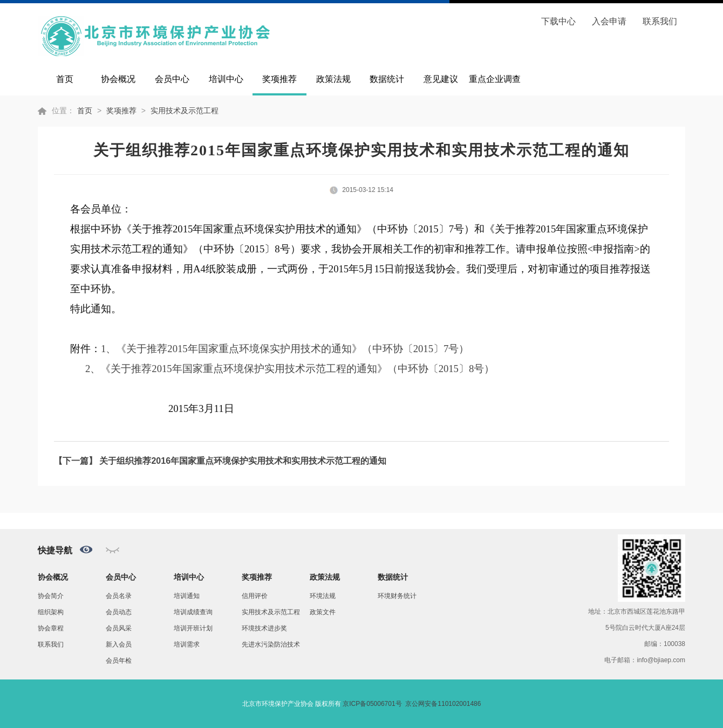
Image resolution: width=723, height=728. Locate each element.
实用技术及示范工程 (185, 111)
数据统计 (387, 79)
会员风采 (119, 628)
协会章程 (51, 628)
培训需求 (187, 644)
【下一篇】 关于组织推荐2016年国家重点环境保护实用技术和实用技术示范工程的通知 (220, 461)
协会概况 (118, 79)
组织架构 (51, 612)
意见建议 (441, 79)
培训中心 (226, 79)
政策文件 (323, 612)
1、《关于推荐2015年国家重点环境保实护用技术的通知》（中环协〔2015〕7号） (285, 349)
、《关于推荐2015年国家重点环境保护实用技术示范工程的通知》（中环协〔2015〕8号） (292, 369)
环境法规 (323, 596)
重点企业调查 (495, 79)
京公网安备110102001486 (443, 704)
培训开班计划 (193, 628)
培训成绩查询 (193, 612)
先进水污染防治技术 (271, 644)
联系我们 (660, 21)
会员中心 (172, 79)
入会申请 (609, 21)
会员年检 (119, 661)
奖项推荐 (279, 79)
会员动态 (119, 612)
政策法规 (333, 79)
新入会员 (119, 644)
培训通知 (187, 596)
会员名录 (119, 596)
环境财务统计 (397, 596)
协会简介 (51, 596)
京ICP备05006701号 (372, 704)
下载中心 (558, 21)
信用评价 (255, 596)
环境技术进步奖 (264, 628)
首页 (65, 79)
